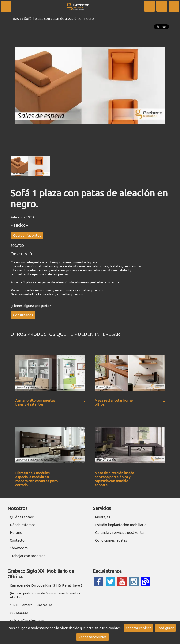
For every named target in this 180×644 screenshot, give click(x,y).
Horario (16, 532)
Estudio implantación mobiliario (121, 525)
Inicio (15, 18)
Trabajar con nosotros (28, 556)
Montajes (103, 517)
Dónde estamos (23, 525)
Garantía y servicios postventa (119, 532)
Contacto (17, 540)
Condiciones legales (111, 540)
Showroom (19, 548)
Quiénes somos (22, 517)
